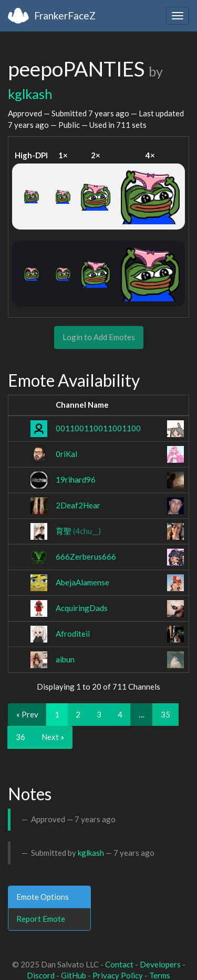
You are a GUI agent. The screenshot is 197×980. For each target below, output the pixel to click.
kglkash (30, 94)
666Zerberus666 (86, 557)
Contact (119, 964)
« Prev (27, 714)
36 (20, 737)
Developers (160, 964)
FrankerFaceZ (65, 15)
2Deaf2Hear (78, 505)
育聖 (78, 531)
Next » (53, 737)
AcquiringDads (82, 608)
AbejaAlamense (82, 582)
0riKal (66, 454)
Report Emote (41, 919)
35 (165, 714)
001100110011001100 (98, 428)
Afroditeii (73, 634)
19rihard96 (76, 480)
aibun (65, 659)
